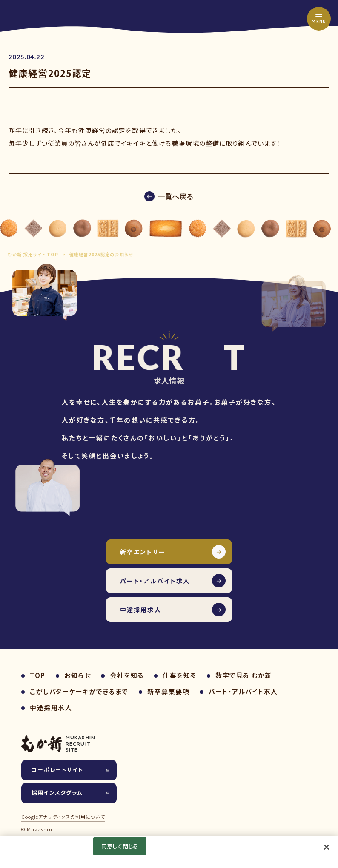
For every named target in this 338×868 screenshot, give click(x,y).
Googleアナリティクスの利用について (63, 817)
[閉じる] (327, 847)
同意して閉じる (120, 846)
